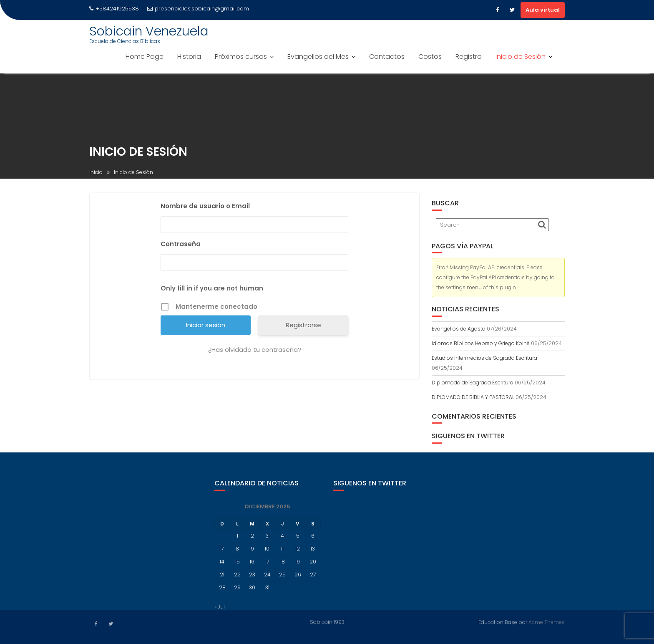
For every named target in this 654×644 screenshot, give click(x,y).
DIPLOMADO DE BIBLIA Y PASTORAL (473, 397)
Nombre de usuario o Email (205, 208)
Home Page (145, 57)
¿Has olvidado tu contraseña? (255, 351)
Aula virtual (543, 10)
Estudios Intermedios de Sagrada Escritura (484, 358)
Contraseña (181, 246)
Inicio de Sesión (521, 57)
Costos (430, 57)
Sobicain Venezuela (149, 31)
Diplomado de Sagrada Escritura (473, 383)
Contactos (387, 57)
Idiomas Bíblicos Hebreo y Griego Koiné (481, 343)
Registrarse (303, 327)
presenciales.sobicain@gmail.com (198, 9)
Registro (469, 57)
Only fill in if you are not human (212, 290)
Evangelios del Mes (318, 57)
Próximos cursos (241, 57)
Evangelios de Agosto (459, 329)
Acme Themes (547, 621)
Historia (189, 57)
